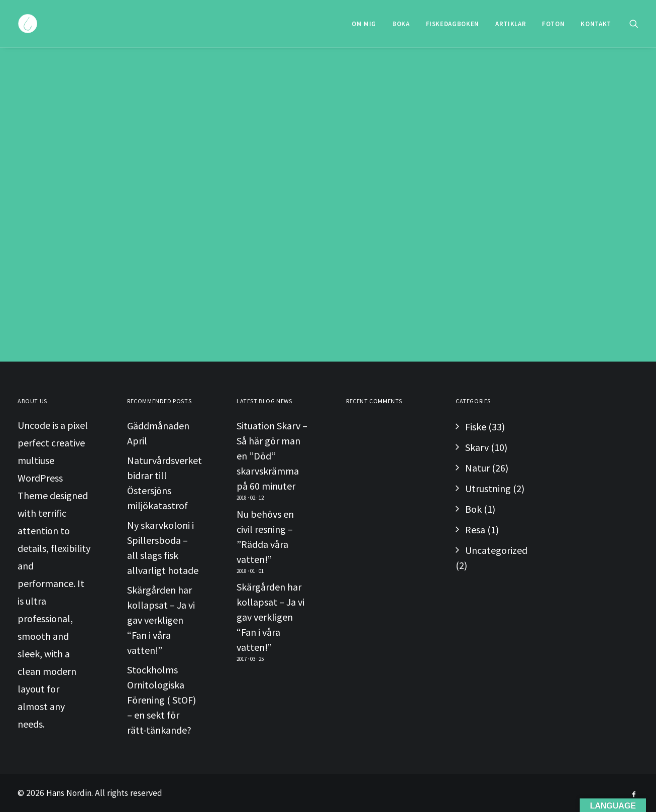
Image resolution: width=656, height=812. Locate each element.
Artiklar (511, 24)
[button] (634, 24)
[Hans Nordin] (28, 24)
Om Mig (364, 24)
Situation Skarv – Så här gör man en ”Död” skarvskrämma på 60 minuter (272, 456)
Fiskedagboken (453, 24)
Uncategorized (496, 550)
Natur (477, 468)
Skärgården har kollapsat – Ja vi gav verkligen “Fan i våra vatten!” (161, 620)
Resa (475, 530)
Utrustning (488, 488)
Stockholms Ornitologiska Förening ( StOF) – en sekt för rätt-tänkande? (161, 700)
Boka (401, 24)
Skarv (477, 447)
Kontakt (596, 24)
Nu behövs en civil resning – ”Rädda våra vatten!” (265, 537)
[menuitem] (364, 24)
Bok (473, 509)
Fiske (476, 427)
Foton (553, 24)
